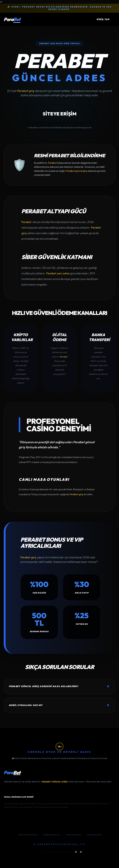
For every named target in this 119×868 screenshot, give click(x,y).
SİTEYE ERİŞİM (60, 114)
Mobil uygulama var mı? (59, 705)
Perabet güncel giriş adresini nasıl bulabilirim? (59, 686)
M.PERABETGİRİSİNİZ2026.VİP (59, 844)
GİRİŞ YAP (103, 19)
